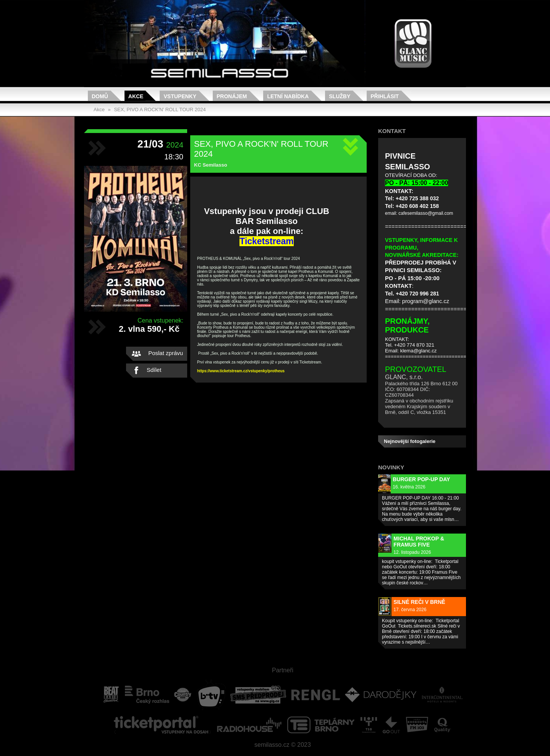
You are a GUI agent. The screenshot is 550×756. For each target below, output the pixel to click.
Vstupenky (180, 96)
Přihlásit (385, 96)
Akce (136, 96)
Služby (340, 96)
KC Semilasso (211, 165)
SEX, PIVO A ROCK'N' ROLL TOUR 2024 (160, 110)
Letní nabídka (288, 96)
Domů (100, 96)
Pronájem (232, 96)
